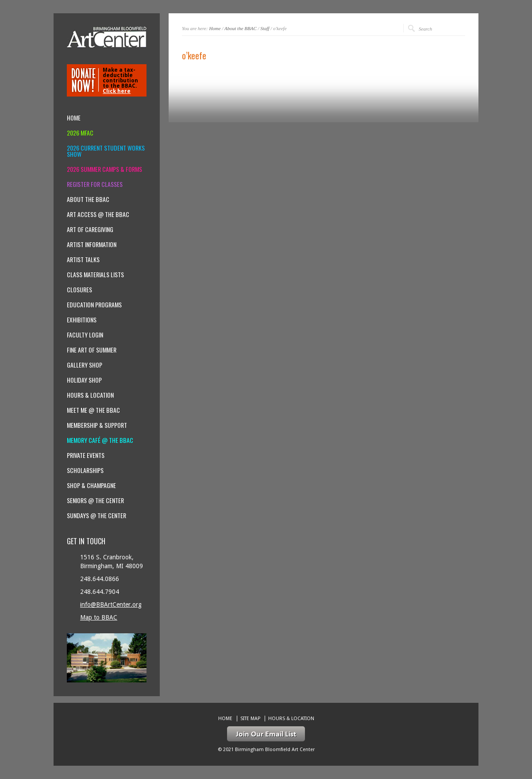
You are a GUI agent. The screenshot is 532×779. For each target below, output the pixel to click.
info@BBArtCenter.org (111, 605)
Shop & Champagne (91, 485)
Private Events (86, 455)
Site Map (250, 719)
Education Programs (94, 305)
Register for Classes (95, 184)
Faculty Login (85, 335)
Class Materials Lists (95, 275)
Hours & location (90, 395)
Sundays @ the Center (96, 515)
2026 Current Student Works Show (106, 151)
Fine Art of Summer (92, 350)
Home (215, 28)
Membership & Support (97, 425)
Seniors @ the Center (95, 500)
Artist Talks (83, 260)
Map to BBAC (99, 617)
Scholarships (85, 470)
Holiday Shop (84, 380)
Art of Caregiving (90, 229)
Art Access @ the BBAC (98, 214)
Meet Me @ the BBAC (93, 410)
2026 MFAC (80, 133)
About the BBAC (241, 28)
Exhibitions (82, 320)
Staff (265, 28)
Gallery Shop (85, 365)
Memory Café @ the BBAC (100, 440)
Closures (79, 290)
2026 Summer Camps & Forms (104, 169)
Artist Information (92, 244)
